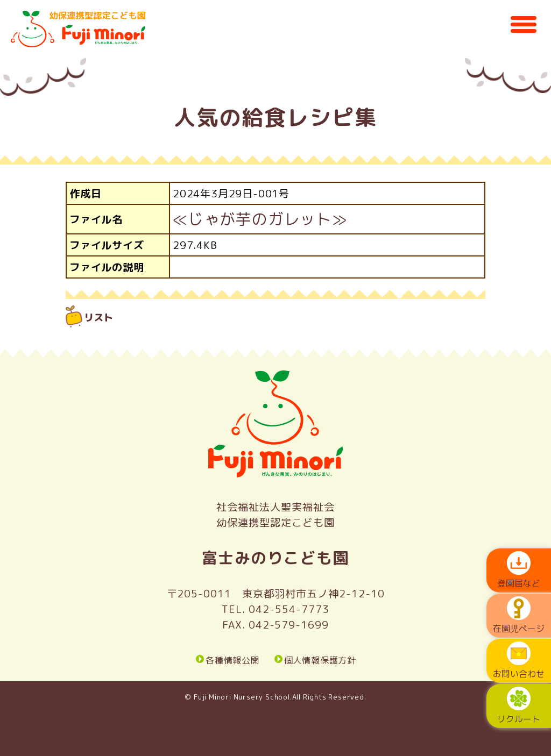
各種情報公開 (233, 660)
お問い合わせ (519, 661)
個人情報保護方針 (320, 660)
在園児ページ (519, 615)
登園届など (519, 570)
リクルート (519, 706)
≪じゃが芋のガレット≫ (260, 219)
